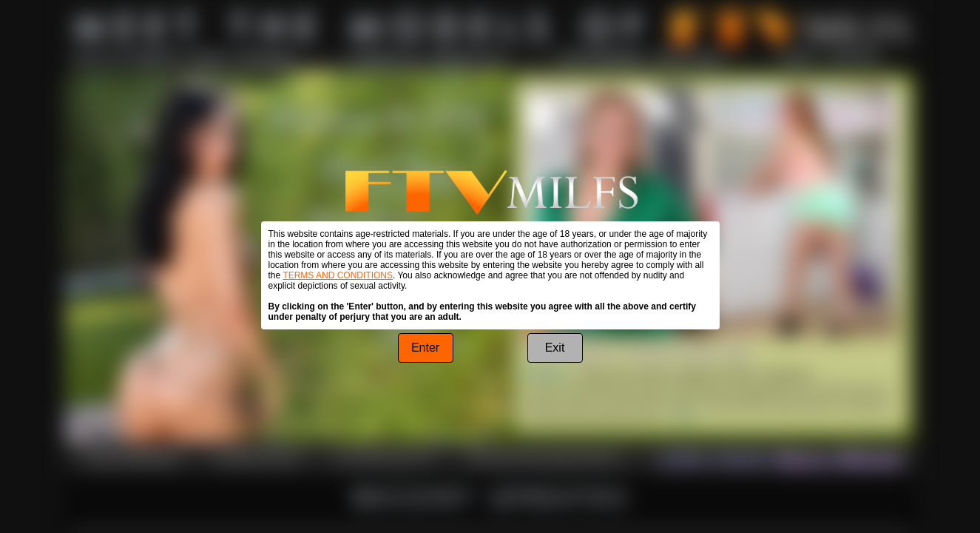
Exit (555, 348)
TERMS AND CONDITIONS (338, 275)
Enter (425, 348)
